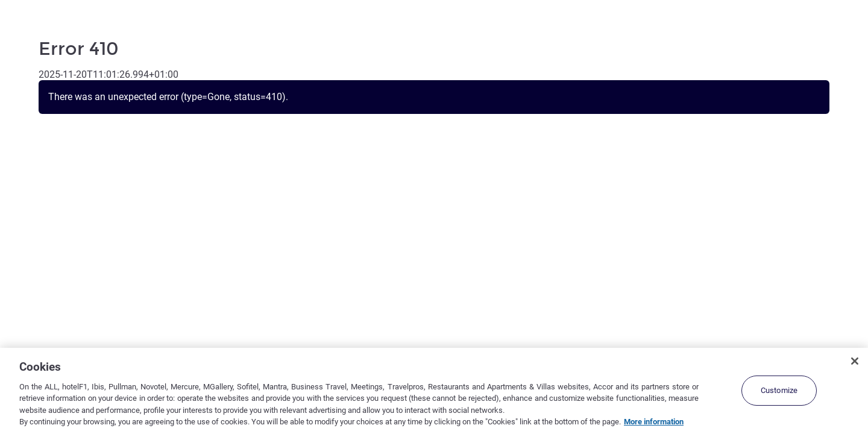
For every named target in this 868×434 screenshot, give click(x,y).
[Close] (855, 361)
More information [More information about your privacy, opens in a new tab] (654, 422)
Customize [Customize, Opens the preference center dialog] (779, 390)
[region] (434, 391)
